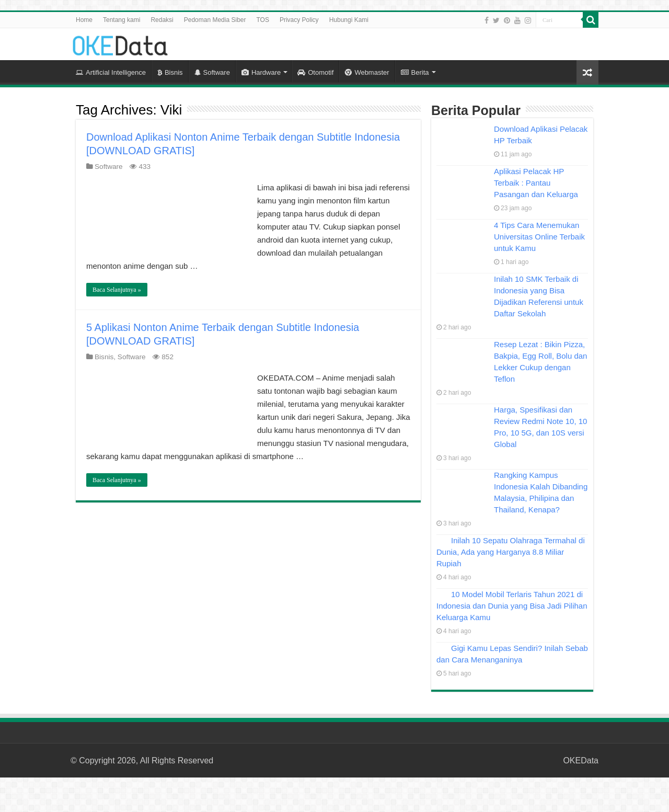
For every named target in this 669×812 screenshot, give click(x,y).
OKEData (581, 760)
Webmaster (367, 72)
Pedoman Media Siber (215, 20)
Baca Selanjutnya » (117, 290)
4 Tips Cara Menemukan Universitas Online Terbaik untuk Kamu (539, 237)
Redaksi (162, 20)
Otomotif (315, 72)
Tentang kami (122, 20)
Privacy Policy (299, 20)
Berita (415, 72)
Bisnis (170, 72)
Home (84, 20)
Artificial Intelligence (111, 72)
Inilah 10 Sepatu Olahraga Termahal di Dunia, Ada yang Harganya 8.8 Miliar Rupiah (511, 552)
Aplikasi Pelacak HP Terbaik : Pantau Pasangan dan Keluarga (536, 183)
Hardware (261, 72)
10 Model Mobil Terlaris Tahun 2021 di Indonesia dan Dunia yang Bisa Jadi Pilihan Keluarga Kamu (512, 606)
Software (212, 72)
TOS (262, 20)
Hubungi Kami (349, 20)
